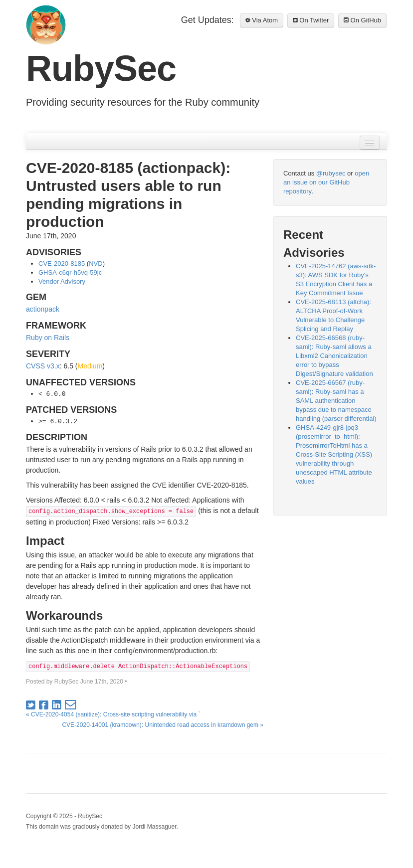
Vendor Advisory (62, 281)
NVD (96, 263)
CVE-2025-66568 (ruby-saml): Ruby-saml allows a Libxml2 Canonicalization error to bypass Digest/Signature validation (334, 356)
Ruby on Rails (48, 338)
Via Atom (262, 20)
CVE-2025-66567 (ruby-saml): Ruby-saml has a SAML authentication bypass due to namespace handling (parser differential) (336, 401)
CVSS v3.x (43, 366)
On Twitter (311, 20)
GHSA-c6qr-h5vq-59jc (70, 272)
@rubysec (331, 173)
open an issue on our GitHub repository (326, 182)
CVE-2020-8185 (62, 263)
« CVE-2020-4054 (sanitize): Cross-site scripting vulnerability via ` (113, 714)
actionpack (43, 309)
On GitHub (362, 20)
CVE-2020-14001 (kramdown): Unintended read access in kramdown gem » (163, 725)
